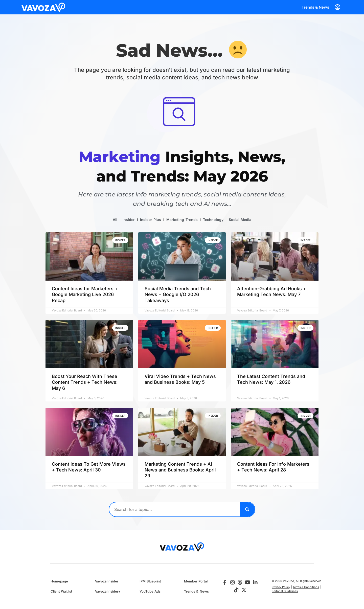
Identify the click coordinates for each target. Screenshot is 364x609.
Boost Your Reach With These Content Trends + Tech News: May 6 (85, 382)
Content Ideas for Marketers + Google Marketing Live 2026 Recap (85, 295)
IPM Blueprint (150, 581)
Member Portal (196, 581)
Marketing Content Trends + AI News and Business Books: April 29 (180, 470)
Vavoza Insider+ (108, 591)
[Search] (247, 509)
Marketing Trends (182, 220)
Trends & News (315, 7)
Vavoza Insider (107, 581)
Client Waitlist (61, 591)
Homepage (59, 581)
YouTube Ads (150, 591)
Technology (213, 220)
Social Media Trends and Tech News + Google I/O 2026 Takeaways (178, 295)
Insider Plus (151, 220)
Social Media (240, 220)
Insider (129, 220)
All (115, 220)
